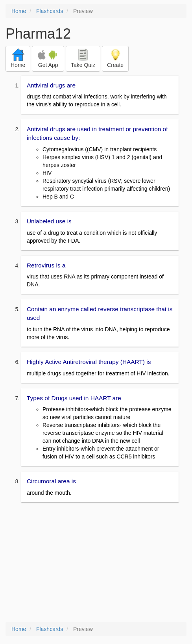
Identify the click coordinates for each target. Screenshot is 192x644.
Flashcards (50, 11)
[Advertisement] (96, 563)
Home (19, 11)
